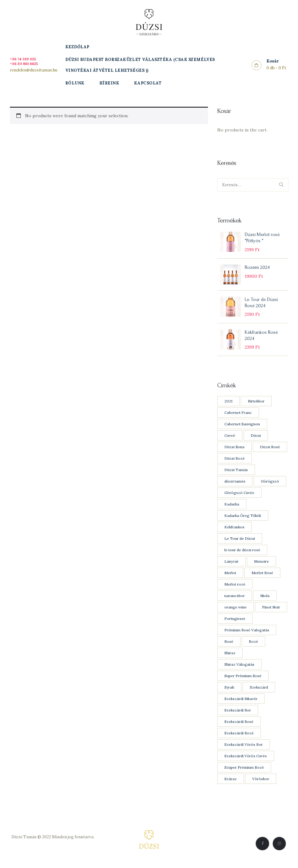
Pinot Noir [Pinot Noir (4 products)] (271, 609)
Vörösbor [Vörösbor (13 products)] (261, 781)
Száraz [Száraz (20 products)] (231, 781)
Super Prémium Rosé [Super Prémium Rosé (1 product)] (243, 678)
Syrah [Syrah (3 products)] (229, 689)
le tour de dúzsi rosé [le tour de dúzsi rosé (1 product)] (242, 552)
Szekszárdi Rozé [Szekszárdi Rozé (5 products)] (239, 735)
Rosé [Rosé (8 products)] (229, 644)
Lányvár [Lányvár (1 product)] (231, 563)
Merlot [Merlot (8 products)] (230, 575)
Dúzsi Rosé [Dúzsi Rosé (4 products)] (270, 449)
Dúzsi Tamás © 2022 (31, 839)
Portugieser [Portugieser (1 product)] (235, 621)
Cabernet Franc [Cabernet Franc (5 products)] (238, 415)
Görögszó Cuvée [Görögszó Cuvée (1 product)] (239, 495)
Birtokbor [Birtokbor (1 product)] (256, 403)
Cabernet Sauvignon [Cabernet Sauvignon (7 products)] (242, 426)
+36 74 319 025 (24, 59)
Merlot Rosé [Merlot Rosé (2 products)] (262, 575)
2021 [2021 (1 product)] (228, 403)
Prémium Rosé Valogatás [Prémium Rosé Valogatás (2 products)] (247, 632)
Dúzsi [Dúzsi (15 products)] (256, 438)
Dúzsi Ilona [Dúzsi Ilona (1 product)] (234, 449)
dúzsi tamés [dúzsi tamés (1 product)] (235, 483)
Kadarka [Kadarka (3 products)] (232, 506)
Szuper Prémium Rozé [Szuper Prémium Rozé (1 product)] (244, 769)
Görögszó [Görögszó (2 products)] (270, 483)
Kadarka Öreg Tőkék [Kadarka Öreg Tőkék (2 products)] (243, 518)
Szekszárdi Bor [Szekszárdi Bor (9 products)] (238, 712)
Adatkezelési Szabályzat (53, 846)
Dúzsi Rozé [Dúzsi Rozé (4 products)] (235, 460)
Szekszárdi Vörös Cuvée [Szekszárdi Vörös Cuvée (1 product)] (246, 758)
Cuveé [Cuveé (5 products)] (230, 438)
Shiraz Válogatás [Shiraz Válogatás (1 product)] (239, 666)
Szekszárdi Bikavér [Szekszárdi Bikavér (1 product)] (241, 701)
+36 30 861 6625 (26, 64)
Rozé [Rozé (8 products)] (253, 644)
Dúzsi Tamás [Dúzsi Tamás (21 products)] (236, 472)
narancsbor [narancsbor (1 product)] (235, 598)
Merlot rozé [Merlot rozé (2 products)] (235, 586)
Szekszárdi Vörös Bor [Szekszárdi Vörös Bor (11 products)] (244, 747)
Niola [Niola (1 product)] (265, 598)
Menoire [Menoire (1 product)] (261, 563)
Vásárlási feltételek (53, 853)
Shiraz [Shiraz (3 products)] (230, 655)
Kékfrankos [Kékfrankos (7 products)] (234, 529)
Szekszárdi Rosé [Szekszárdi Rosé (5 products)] (239, 724)
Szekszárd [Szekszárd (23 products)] (259, 689)
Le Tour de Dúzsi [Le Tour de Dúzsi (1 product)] (240, 541)
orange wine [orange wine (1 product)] (235, 609)
